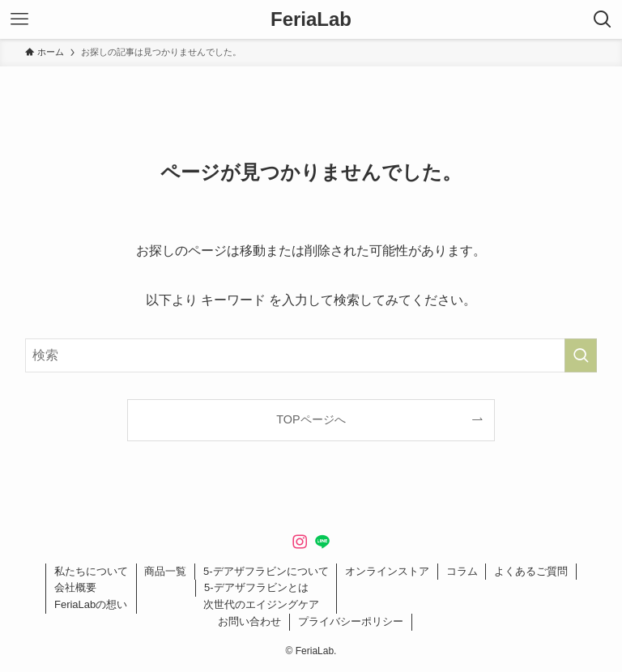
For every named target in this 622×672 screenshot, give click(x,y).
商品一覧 (165, 571)
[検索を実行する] (581, 355)
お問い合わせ (249, 621)
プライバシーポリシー (351, 621)
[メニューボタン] (19, 19)
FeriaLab (311, 19)
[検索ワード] (311, 355)
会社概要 (75, 587)
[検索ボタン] (603, 19)
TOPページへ (311, 419)
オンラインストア (387, 571)
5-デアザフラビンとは (256, 587)
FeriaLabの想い (91, 604)
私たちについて (91, 571)
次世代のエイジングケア (261, 604)
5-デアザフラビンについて (266, 571)
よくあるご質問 (531, 571)
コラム (462, 571)
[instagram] (300, 542)
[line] (322, 542)
